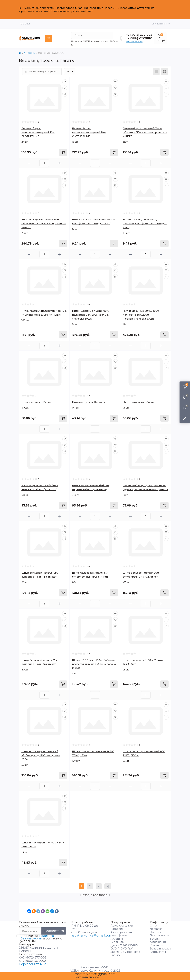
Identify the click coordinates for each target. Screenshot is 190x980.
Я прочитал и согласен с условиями (41, 936)
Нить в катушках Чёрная (139, 400)
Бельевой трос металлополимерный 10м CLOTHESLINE (38, 130)
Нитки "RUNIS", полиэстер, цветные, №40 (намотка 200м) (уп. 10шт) (145, 221)
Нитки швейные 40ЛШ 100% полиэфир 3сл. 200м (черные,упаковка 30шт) (141, 312)
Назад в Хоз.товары (95, 893)
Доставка (156, 927)
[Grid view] (164, 69)
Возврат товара (160, 946)
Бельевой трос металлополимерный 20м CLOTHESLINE (89, 130)
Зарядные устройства (125, 950)
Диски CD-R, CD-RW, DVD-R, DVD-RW (124, 945)
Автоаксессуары (122, 923)
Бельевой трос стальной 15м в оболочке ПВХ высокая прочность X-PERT (145, 130)
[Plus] (60, 161)
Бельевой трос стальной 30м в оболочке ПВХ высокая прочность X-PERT (44, 221)
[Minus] (29, 161)
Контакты (156, 943)
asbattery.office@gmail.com (92, 933)
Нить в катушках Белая (36, 400)
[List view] (156, 69)
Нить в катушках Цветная (88, 400)
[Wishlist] (65, 86)
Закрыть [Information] (164, 8)
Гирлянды (117, 940)
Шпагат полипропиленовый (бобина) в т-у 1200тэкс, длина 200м (41, 753)
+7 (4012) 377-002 (139, 32)
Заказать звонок (134, 39)
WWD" (105, 965)
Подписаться (54, 929)
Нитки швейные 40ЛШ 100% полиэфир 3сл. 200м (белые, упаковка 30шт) (90, 312)
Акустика (117, 936)
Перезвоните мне (33, 962)
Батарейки (118, 927)
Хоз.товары (30, 50)
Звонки (116, 953)
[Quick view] (65, 79)
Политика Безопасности (37, 935)
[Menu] (49, 36)
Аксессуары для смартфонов (121, 932)
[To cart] (63, 150)
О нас (154, 923)
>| (108, 884)
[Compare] (65, 92)
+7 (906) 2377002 (139, 36)
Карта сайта (158, 950)
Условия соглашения (158, 938)
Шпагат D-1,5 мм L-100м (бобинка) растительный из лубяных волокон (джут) (95, 662)
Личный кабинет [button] (161, 21)
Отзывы (25, 21)
